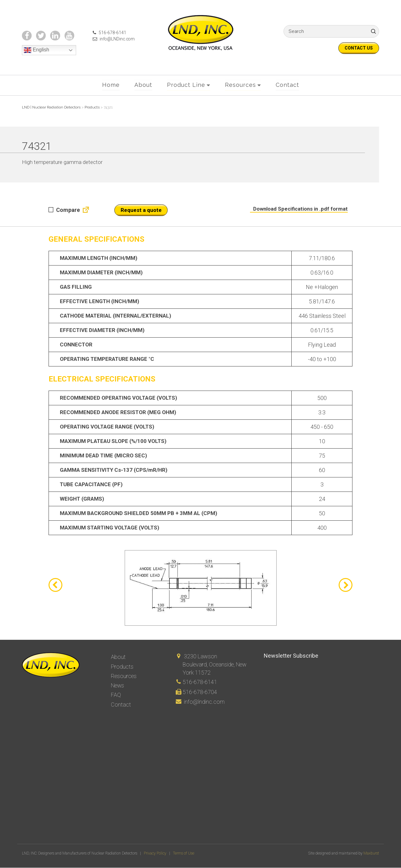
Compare (64, 210)
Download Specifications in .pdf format (299, 209)
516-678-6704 (200, 692)
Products (122, 667)
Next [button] (346, 585)
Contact (287, 85)
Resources (240, 85)
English (36, 50)
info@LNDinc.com (113, 39)
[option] (200, 589)
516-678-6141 (108, 33)
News (118, 685)
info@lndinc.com (204, 702)
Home (111, 85)
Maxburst (371, 854)
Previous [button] (55, 585)
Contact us (359, 48)
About (143, 85)
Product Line (186, 85)
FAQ (116, 694)
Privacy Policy (155, 854)
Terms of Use (184, 854)
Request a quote (141, 211)
